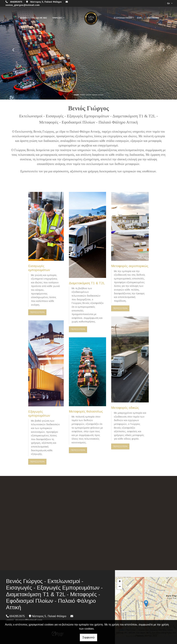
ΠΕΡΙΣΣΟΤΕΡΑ (37, 312)
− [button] (120, 587)
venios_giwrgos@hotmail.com (23, 5)
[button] (13, 50)
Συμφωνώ (88, 637)
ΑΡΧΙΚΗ (23, 18)
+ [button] (120, 582)
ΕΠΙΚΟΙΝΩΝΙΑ (153, 18)
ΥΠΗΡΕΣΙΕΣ (58, 18)
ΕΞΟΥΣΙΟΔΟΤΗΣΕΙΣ (123, 18)
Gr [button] (169, 3)
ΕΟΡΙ (139, 18)
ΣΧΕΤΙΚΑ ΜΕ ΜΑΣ (39, 18)
